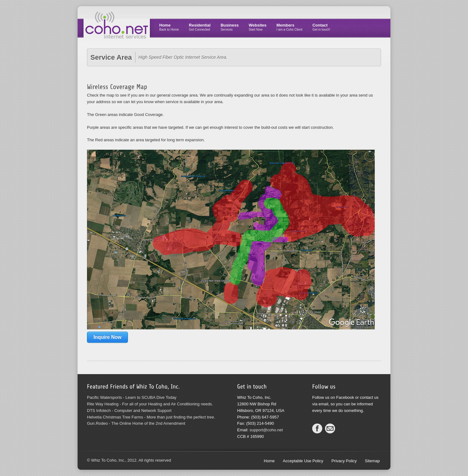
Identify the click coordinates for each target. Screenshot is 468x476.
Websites (258, 27)
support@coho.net (266, 430)
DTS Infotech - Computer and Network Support (129, 411)
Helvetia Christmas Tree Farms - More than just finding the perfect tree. (151, 417)
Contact (321, 27)
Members (290, 27)
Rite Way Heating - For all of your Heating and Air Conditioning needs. (150, 404)
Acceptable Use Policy (303, 461)
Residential (200, 27)
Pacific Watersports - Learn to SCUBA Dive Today (132, 397)
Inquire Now (107, 337)
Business (230, 27)
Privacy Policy (344, 461)
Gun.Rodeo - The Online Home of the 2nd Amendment (136, 423)
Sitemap (372, 461)
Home (169, 27)
